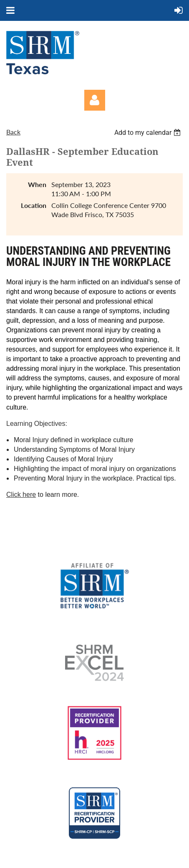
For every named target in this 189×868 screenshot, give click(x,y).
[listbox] (149, 133)
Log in (95, 100)
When (37, 184)
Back (13, 132)
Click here (21, 495)
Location (34, 205)
